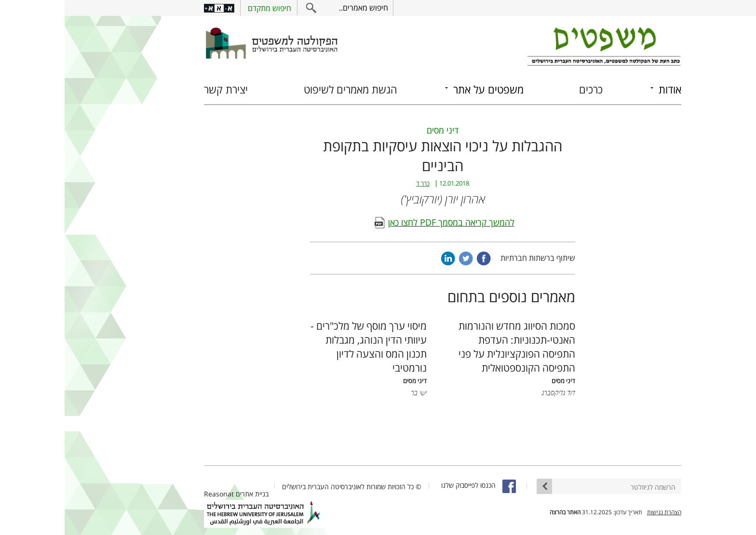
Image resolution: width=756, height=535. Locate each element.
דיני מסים (378, 130)
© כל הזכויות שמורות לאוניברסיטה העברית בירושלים (287, 487)
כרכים (526, 89)
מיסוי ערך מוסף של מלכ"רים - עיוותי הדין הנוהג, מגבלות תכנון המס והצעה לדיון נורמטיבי (304, 347)
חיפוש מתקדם (205, 8)
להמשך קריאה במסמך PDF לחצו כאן (387, 222)
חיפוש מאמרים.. (299, 8)
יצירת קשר (161, 89)
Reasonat (154, 494)
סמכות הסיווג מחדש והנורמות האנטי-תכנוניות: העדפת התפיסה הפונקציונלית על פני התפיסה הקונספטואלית (452, 347)
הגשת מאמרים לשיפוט (286, 89)
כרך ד (358, 183)
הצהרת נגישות (600, 512)
